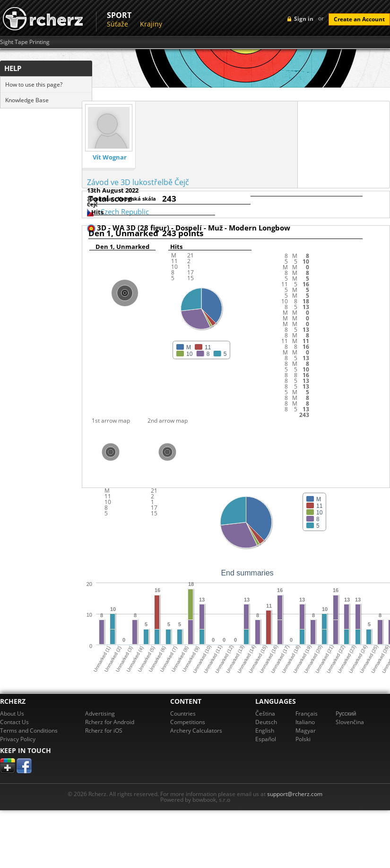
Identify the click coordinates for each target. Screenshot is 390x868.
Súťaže (117, 24)
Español (266, 739)
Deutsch (266, 722)
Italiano (305, 722)
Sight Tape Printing (25, 42)
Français (307, 713)
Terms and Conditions (29, 731)
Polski (303, 739)
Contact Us (14, 722)
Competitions (188, 722)
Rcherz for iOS (104, 731)
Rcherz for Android (110, 722)
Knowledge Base (27, 100)
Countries (183, 713)
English (265, 731)
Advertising (100, 713)
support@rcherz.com (295, 794)
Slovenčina (350, 722)
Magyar (306, 731)
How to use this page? (34, 84)
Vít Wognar (110, 157)
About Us (12, 713)
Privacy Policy (18, 739)
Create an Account (359, 19)
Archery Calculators (196, 731)
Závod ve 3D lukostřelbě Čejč (138, 182)
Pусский (346, 713)
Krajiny (151, 24)
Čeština (265, 713)
